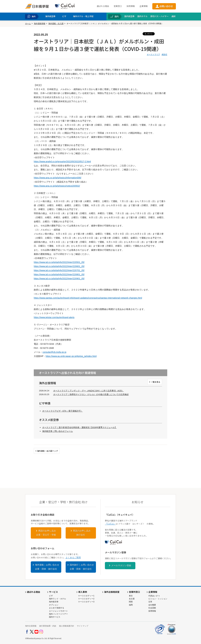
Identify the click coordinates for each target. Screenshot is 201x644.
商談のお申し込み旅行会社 (82, 533)
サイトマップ (83, 626)
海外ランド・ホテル (57, 599)
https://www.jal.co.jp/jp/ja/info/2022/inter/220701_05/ (59, 270)
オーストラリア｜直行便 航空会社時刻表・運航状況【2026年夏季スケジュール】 (80, 427)
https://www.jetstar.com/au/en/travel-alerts (54, 317)
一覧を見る (155, 382)
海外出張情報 (31, 626)
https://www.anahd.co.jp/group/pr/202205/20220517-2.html (62, 162)
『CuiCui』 (110, 524)
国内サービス (55, 617)
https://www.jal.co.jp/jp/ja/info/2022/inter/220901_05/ (59, 279)
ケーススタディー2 (86, 599)
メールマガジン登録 (121, 565)
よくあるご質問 (73, 557)
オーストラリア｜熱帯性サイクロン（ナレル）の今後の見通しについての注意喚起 (91, 394)
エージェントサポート (58, 611)
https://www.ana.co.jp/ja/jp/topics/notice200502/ (57, 186)
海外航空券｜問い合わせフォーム (58, 431)
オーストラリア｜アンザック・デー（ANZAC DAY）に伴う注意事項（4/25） (89, 391)
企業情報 (144, 6)
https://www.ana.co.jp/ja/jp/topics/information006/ (58, 178)
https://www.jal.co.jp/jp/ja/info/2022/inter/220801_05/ (59, 274)
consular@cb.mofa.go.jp (54, 352)
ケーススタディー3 (86, 602)
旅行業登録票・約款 (48, 626)
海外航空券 (54, 602)
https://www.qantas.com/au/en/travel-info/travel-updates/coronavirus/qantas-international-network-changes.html (88, 298)
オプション (54, 605)
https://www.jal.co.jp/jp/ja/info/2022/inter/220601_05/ (59, 266)
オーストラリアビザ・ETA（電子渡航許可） (62, 411)
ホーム (28, 24)
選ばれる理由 (103, 6)
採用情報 (131, 6)
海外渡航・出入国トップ (47, 451)
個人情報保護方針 (67, 626)
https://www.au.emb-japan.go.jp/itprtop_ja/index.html (71, 356)
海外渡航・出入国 (56, 24)
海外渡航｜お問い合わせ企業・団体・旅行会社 (47, 567)
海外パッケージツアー (58, 614)
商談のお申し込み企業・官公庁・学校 (46, 533)
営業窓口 (118, 6)
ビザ (51, 596)
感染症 (164, 55)
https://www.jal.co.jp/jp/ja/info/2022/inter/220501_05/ (59, 262)
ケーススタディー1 (86, 596)
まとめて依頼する (57, 608)
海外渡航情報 (40, 24)
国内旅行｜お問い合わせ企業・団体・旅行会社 (82, 567)
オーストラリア (153, 55)
